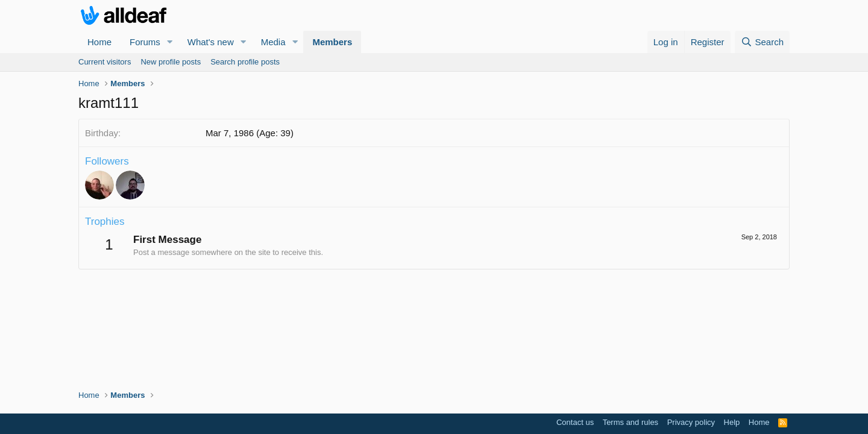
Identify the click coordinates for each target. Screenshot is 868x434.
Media (273, 42)
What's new (211, 42)
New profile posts (171, 62)
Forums (145, 42)
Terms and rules (631, 422)
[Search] (762, 42)
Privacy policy (691, 422)
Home (99, 42)
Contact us (575, 422)
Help (732, 422)
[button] (170, 42)
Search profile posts (245, 62)
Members (332, 42)
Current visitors (105, 62)
